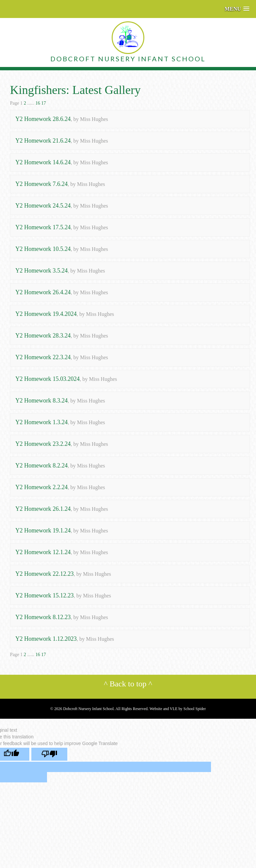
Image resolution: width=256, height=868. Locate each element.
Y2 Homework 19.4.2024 (46, 314)
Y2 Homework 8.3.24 (41, 401)
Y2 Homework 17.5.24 (43, 227)
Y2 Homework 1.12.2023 (46, 639)
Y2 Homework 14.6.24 (43, 162)
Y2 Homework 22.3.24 (43, 357)
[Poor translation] (49, 754)
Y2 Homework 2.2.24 (41, 487)
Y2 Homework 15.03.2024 (47, 379)
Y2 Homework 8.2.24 (41, 465)
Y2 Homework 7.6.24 (41, 184)
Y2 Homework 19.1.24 (43, 530)
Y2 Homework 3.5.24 (41, 271)
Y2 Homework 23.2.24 (43, 444)
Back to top (128, 684)
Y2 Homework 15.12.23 (44, 595)
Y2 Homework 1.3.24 (41, 422)
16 (38, 103)
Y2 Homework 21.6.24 (43, 141)
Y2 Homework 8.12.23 (43, 617)
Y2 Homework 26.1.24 (43, 509)
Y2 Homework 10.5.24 (43, 249)
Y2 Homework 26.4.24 (43, 292)
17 (44, 103)
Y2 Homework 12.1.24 (43, 552)
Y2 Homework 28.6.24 (43, 119)
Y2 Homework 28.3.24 (43, 336)
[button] (237, 9)
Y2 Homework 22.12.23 (44, 574)
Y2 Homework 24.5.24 (43, 206)
